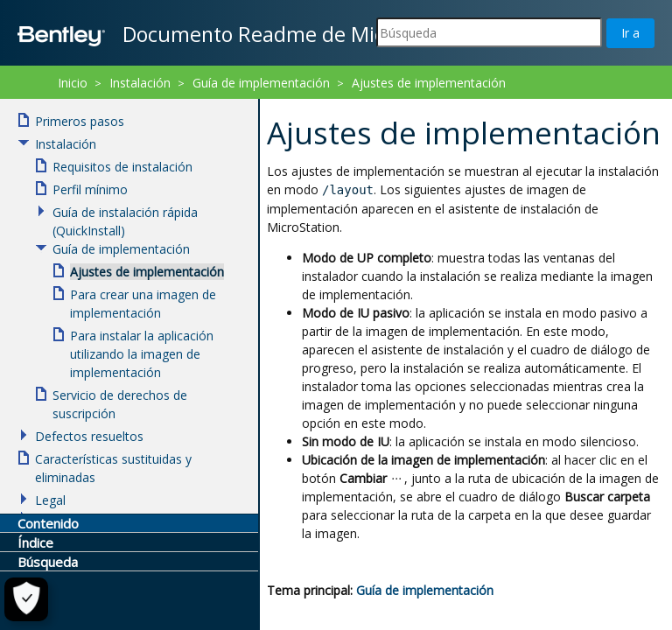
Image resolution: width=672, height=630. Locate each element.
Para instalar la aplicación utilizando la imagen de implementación (142, 354)
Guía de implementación (425, 590)
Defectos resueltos (89, 436)
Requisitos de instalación (122, 167)
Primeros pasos (80, 121)
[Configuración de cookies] (24, 599)
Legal (50, 500)
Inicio (73, 83)
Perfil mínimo (90, 189)
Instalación (140, 83)
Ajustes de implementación (429, 83)
